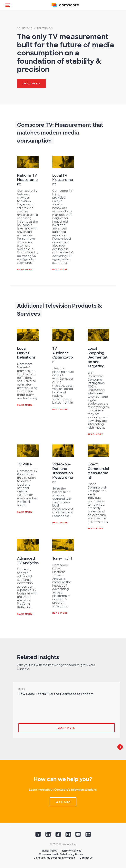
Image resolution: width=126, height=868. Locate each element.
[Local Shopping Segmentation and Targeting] (98, 335)
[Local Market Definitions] (28, 335)
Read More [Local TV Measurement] (60, 269)
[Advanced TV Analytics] (28, 545)
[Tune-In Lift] (63, 545)
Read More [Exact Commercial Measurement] (95, 528)
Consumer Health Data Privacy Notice (61, 854)
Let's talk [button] (63, 802)
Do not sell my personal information (54, 858)
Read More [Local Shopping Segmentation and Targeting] (95, 434)
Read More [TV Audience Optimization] (60, 409)
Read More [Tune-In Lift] (60, 613)
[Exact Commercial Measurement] (98, 451)
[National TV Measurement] (28, 162)
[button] (8, 5)
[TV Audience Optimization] (63, 335)
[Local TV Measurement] (63, 162)
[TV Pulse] (28, 451)
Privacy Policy (49, 851)
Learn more (66, 728)
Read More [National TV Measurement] (25, 269)
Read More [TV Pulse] (25, 512)
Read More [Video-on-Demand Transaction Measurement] (60, 523)
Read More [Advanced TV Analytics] (25, 614)
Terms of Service (72, 851)
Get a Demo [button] (31, 84)
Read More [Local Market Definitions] (25, 405)
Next (120, 747)
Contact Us (86, 858)
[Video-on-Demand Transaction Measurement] (63, 451)
